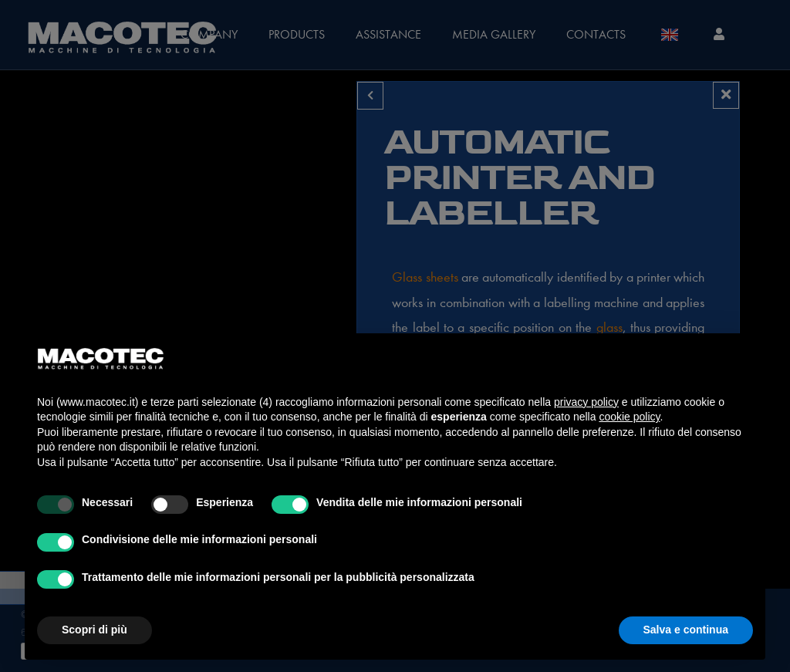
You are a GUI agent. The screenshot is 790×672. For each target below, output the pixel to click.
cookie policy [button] (629, 417)
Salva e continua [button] (686, 630)
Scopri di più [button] (95, 630)
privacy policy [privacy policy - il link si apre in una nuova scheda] (586, 402)
